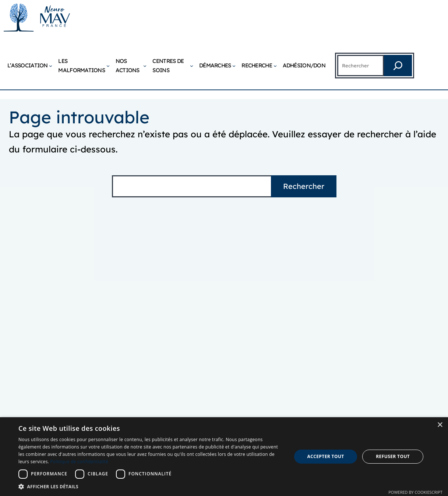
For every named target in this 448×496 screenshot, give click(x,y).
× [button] (440, 425)
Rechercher (304, 186)
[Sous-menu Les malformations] (108, 66)
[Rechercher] (398, 66)
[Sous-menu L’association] (51, 66)
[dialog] (224, 457)
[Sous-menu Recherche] (275, 66)
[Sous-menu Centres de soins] (192, 66)
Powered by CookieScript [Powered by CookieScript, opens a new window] (415, 492)
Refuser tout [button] (393, 456)
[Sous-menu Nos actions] (145, 66)
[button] (151, 487)
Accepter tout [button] (325, 456)
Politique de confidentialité (80, 462)
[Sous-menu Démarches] (234, 66)
